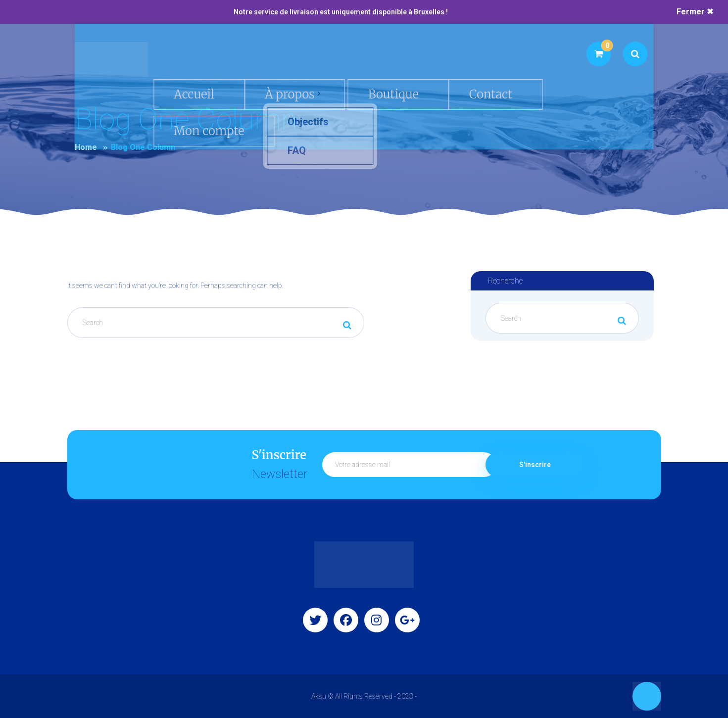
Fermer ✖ (695, 12)
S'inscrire (535, 465)
